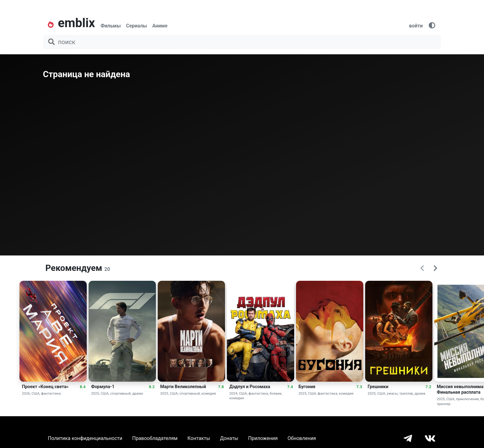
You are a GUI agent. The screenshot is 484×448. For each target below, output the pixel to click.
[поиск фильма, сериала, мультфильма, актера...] (242, 42)
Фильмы (111, 26)
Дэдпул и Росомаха (250, 387)
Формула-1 (103, 387)
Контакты (199, 438)
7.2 (428, 387)
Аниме (160, 26)
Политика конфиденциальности (85, 438)
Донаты (229, 438)
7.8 (221, 387)
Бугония (307, 387)
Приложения (263, 438)
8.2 (152, 387)
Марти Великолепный (183, 387)
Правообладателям (155, 438)
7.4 (290, 387)
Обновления (302, 438)
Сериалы (136, 26)
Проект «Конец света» (45, 387)
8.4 (83, 387)
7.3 (359, 387)
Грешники (378, 387)
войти (416, 26)
